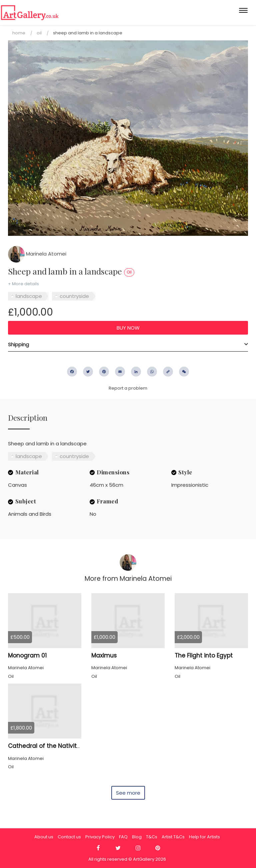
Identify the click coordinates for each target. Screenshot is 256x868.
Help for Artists (204, 837)
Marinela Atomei (37, 254)
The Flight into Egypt (204, 656)
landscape (29, 296)
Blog (137, 837)
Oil (39, 33)
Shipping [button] (18, 344)
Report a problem (128, 388)
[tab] (128, 345)
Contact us (69, 837)
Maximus (104, 656)
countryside (74, 296)
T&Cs (152, 837)
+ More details (23, 284)
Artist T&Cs (173, 837)
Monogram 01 (27, 656)
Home (19, 33)
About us (44, 837)
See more (128, 793)
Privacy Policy (100, 837)
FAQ (123, 837)
